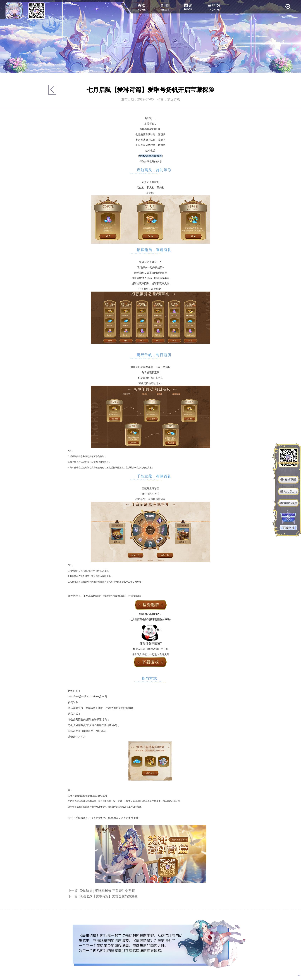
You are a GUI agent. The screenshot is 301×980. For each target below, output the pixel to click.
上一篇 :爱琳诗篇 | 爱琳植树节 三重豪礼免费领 (101, 891)
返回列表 (52, 90)
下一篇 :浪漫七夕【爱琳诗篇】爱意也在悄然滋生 (103, 896)
